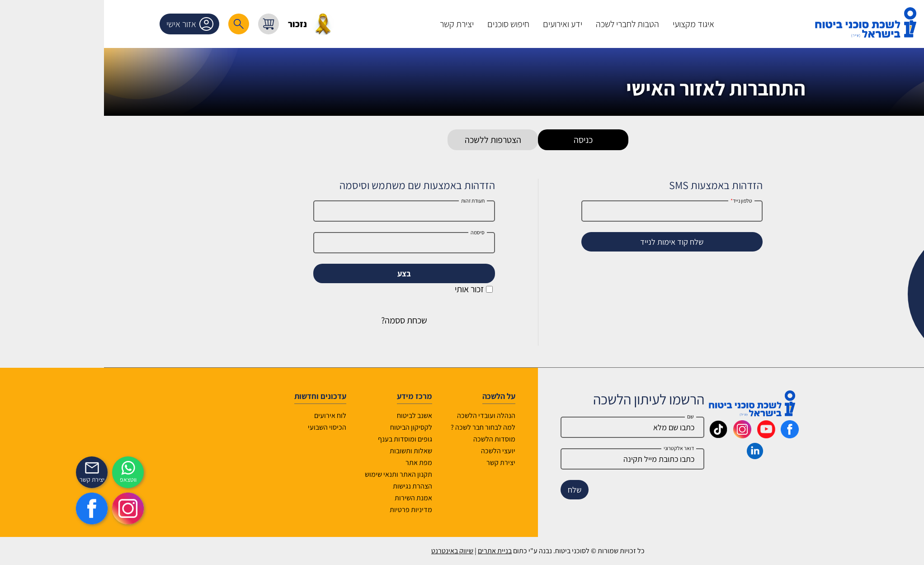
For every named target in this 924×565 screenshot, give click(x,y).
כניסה (507, 140)
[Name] (556, 427)
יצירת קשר (425, 463)
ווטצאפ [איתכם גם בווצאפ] (52, 480)
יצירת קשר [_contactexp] (16, 480)
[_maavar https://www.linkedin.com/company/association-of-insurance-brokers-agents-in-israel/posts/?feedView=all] (679, 456)
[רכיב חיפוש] (163, 24)
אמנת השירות (337, 498)
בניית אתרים (419, 551)
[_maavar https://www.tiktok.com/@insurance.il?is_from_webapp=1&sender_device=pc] (642, 435)
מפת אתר (343, 463)
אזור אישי (116, 24)
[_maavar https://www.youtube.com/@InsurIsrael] (690, 435)
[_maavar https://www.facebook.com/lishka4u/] (714, 435)
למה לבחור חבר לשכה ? (407, 427)
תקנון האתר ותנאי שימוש (323, 474)
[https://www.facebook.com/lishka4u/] (16, 508)
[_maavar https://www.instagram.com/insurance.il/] (666, 435)
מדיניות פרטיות (335, 510)
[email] (556, 459)
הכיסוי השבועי (251, 427)
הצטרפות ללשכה (417, 140)
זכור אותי (398, 289)
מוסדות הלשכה (418, 439)
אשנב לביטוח (339, 415)
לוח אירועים (254, 415)
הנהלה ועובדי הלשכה (410, 415)
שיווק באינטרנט (376, 551)
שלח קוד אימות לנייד (596, 242)
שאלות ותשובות (335, 451)
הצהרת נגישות (337, 486)
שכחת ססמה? (328, 320)
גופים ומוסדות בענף (329, 439)
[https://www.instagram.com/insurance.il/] (52, 508)
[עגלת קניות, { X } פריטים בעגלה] (193, 24)
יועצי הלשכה (422, 451)
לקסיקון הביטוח (335, 427)
